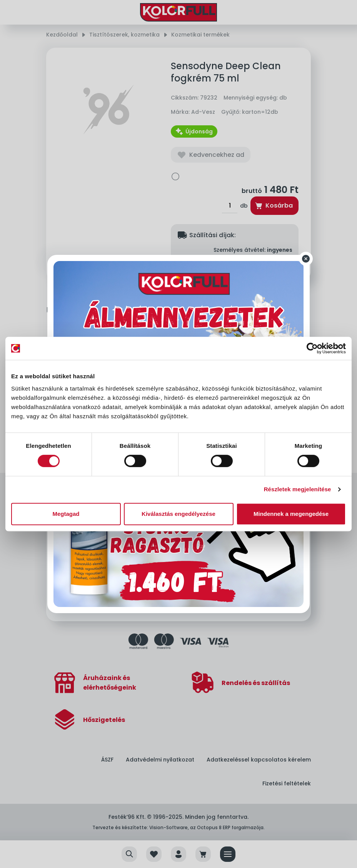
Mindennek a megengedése (291, 514)
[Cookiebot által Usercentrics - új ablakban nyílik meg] (312, 348)
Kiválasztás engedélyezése (178, 514)
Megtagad (66, 514)
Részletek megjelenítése (298, 489)
